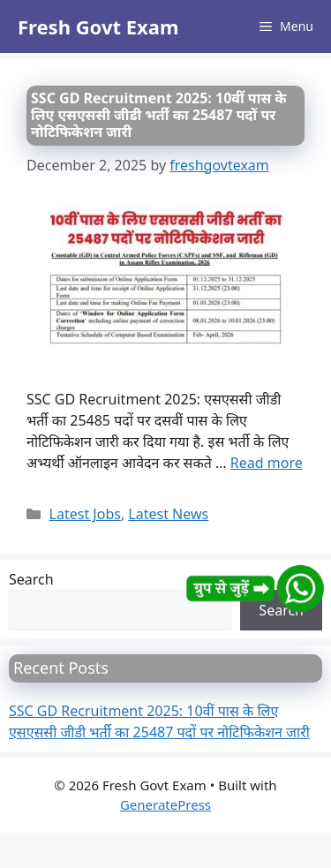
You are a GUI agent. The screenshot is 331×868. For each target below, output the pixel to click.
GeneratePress (165, 804)
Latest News (168, 514)
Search (31, 579)
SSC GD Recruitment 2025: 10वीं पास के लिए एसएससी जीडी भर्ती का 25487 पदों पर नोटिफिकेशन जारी (159, 115)
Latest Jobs (85, 514)
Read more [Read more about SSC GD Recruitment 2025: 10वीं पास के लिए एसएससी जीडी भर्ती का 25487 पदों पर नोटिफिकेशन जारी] (267, 463)
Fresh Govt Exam (98, 26)
